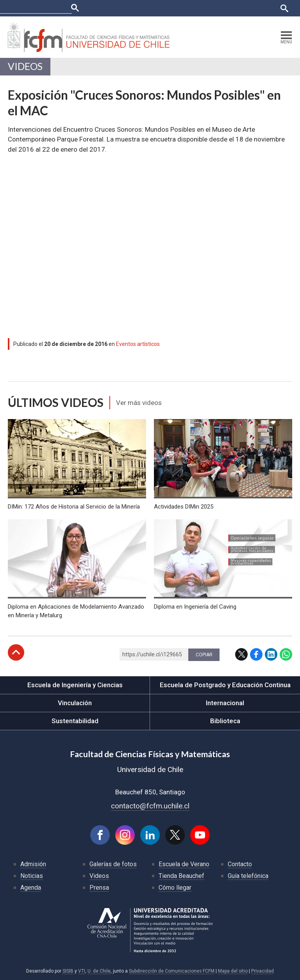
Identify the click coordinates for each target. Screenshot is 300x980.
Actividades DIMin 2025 (184, 507)
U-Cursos (150, 8)
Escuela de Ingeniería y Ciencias (75, 685)
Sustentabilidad (75, 721)
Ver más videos (139, 403)
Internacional (225, 703)
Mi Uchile (206, 8)
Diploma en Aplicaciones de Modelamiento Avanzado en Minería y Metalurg (76, 611)
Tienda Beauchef (181, 876)
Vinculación (75, 703)
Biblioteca (225, 721)
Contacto (240, 864)
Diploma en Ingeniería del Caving (195, 607)
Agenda (31, 888)
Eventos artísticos (138, 344)
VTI (82, 971)
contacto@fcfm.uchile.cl (150, 806)
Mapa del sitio (233, 971)
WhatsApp (286, 654)
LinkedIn (271, 654)
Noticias (32, 876)
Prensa (99, 888)
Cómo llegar (175, 888)
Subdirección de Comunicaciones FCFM (172, 971)
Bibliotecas (237, 8)
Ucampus (179, 8)
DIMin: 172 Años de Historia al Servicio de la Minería (74, 507)
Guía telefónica (248, 876)
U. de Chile (99, 971)
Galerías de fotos (113, 864)
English (265, 8)
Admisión (33, 864)
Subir (16, 652)
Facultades (110, 8)
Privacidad (262, 971)
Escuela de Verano (184, 864)
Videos (25, 66)
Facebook (256, 654)
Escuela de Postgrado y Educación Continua (225, 685)
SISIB (68, 971)
